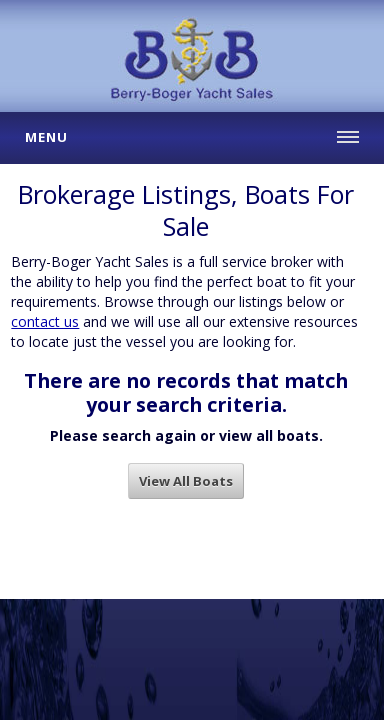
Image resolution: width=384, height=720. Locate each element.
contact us (45, 321)
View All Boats (186, 481)
